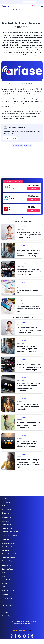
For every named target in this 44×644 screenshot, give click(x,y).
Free (4, 573)
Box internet (6, 502)
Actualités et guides (9, 543)
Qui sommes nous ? (9, 598)
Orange (5, 583)
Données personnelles (10, 609)
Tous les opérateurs (9, 590)
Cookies (5, 612)
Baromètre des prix (9, 557)
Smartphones (7, 509)
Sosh (4, 587)
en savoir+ (28, 218)
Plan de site (6, 616)
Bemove (33, 622)
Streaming (6, 513)
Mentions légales (8, 605)
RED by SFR (6, 580)
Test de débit (7, 550)
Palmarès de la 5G (8, 561)
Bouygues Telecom (9, 569)
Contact (5, 602)
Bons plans (28, 146)
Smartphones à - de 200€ (11, 532)
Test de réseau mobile (10, 554)
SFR (3, 576)
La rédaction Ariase (7, 84)
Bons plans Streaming (9, 535)
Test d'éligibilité (7, 547)
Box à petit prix (7, 525)
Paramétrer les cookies (22, 624)
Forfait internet (17, 146)
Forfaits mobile (7, 506)
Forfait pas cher (7, 528)
